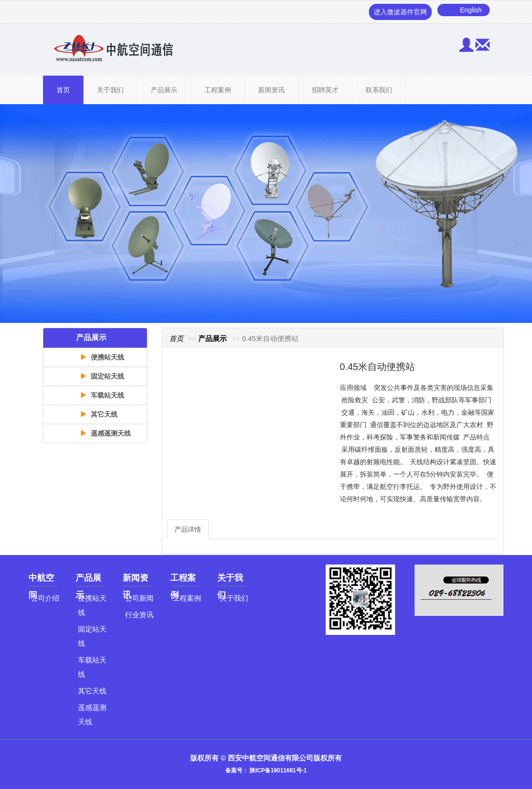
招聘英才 (325, 90)
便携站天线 (102, 357)
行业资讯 (139, 615)
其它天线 (99, 414)
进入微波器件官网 (400, 12)
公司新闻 (139, 598)
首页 (63, 90)
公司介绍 (45, 598)
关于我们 (110, 90)
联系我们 (379, 90)
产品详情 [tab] (188, 529)
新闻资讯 (271, 90)
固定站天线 (102, 376)
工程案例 (218, 90)
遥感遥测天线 (106, 433)
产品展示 (164, 90)
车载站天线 (102, 395)
